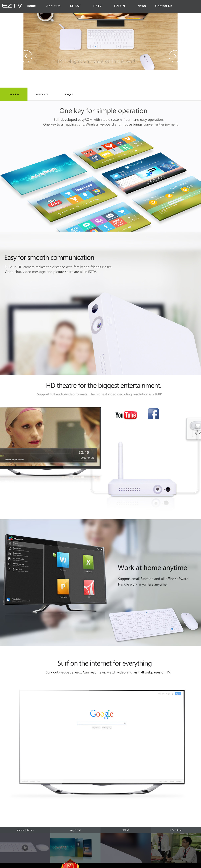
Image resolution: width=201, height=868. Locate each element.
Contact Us (164, 6)
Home (31, 6)
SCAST (75, 6)
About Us (53, 6)
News (142, 6)
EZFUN (119, 6)
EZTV (98, 6)
